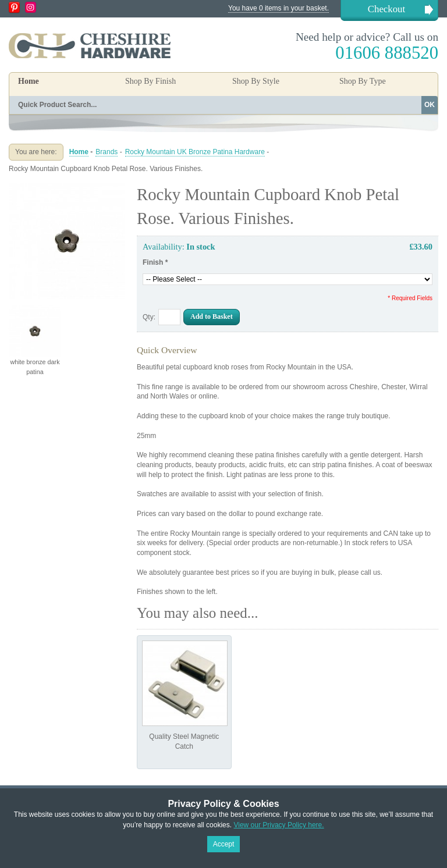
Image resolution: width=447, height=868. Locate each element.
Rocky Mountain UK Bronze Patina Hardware (195, 152)
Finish (155, 262)
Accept (224, 844)
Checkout (386, 9)
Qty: (149, 317)
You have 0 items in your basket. (279, 8)
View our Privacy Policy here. (279, 825)
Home (29, 81)
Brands (107, 152)
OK (430, 105)
